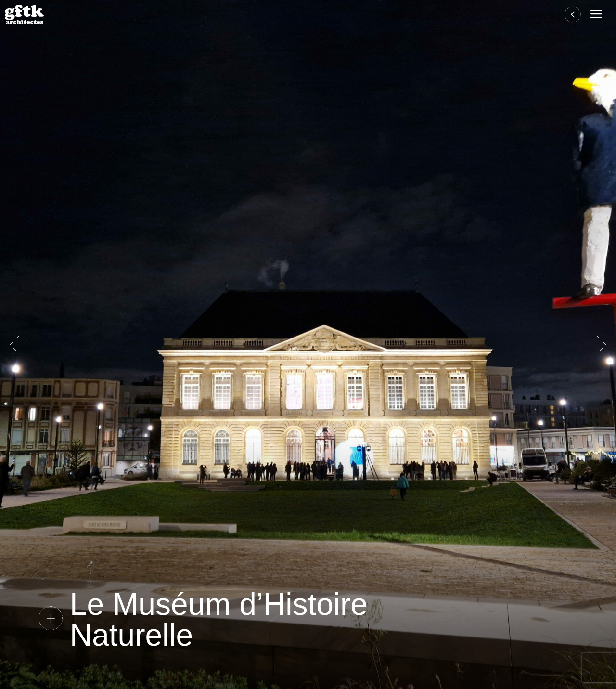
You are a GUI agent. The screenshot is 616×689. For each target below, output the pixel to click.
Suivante (602, 345)
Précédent (14, 345)
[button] (598, 15)
